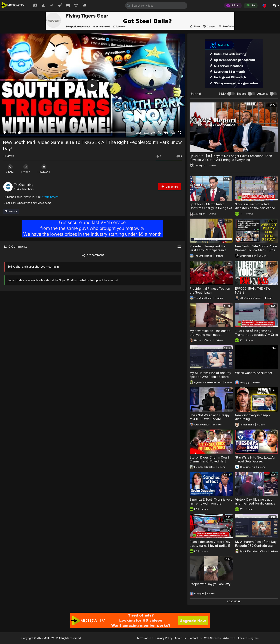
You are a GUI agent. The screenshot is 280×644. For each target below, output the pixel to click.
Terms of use (145, 638)
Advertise (229, 638)
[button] (264, 5)
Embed (26, 169)
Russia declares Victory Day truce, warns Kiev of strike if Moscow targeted (210, 546)
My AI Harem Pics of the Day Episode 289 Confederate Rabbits (256, 546)
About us (180, 638)
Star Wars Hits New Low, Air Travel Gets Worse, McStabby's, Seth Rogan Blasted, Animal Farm (255, 463)
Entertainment (49, 197)
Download (44, 169)
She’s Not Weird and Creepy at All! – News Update (210, 417)
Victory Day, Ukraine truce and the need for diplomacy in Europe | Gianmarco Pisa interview (255, 505)
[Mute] (166, 133)
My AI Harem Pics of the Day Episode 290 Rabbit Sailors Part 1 (210, 377)
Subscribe (170, 187)
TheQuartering (24, 185)
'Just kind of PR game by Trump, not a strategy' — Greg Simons (257, 335)
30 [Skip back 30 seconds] (153, 133)
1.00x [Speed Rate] (147, 133)
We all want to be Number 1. (255, 373)
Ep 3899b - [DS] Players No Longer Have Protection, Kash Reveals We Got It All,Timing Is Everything (231, 158)
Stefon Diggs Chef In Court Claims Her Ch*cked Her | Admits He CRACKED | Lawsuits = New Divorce (209, 463)
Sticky (222, 94)
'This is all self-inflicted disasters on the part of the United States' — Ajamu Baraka (255, 210)
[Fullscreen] (179, 133)
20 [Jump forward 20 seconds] (160, 133)
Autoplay (263, 94)
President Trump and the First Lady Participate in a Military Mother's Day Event (209, 250)
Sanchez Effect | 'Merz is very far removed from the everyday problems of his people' (211, 505)
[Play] (5, 133)
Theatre (242, 94)
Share (10, 169)
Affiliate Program (248, 638)
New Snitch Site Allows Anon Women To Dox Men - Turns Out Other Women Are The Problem (256, 252)
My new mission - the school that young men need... (210, 333)
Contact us (195, 638)
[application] (92, 86)
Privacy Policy (164, 638)
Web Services (212, 638)
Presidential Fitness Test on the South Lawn (210, 290)
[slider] (76, 133)
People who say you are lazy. (210, 584)
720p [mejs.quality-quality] (173, 133)
